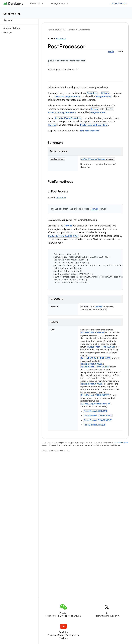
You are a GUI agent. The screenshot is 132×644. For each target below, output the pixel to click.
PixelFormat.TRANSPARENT (95, 395)
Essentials (35, 3)
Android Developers (56, 30)
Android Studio (119, 3)
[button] (19, 33)
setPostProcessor (89, 131)
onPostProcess (89, 159)
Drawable (92, 93)
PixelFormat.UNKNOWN (93, 333)
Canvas (52, 125)
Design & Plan (58, 3)
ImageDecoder (103, 97)
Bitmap (105, 93)
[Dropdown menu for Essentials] (44, 3)
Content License (121, 442)
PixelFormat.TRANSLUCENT (101, 347)
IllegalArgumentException (96, 404)
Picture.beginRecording (94, 125)
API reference (12, 14)
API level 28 (61, 38)
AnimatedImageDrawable (67, 97)
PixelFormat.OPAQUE (92, 364)
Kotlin (111, 52)
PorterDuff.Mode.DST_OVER (63, 236)
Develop (71, 30)
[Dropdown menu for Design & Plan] (68, 3)
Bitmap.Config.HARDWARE (62, 112)
